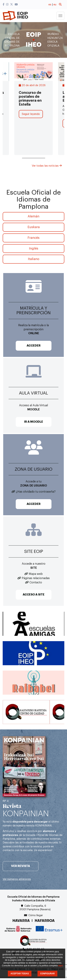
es (50, 5)
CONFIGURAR (47, 974)
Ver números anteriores (17, 879)
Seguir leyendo (31, 114)
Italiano (34, 259)
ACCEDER (34, 346)
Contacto (36, 582)
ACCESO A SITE (34, 595)
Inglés (34, 248)
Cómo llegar (36, 915)
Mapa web (36, 574)
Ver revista (21, 866)
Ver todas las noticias (47, 166)
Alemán (33, 216)
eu (55, 5)
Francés (33, 238)
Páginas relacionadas (36, 578)
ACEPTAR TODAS (20, 974)
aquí (60, 966)
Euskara (34, 227)
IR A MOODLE (34, 422)
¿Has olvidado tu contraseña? (36, 492)
